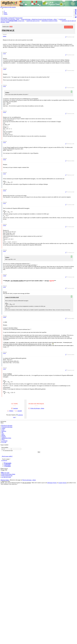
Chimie (49, 21)
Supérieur (4, 431)
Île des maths (5, 473)
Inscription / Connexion (7, 18)
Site (2, 432)
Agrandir (19, 411)
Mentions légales (5, 480)
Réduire (10, 411)
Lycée (3, 430)
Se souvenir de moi (8, 451)
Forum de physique (7, 427)
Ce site (4, 442)
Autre (33, 21)
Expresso (4, 437)
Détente (3, 435)
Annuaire (4, 441)
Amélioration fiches (6, 438)
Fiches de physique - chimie (36, 408)
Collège (3, 428)
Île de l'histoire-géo (7, 476)
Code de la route (6, 477)
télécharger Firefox (52, 483)
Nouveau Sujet (18, 18)
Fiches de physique (7, 426)
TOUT (3, 439)
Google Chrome (62, 483)
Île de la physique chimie (8, 474)
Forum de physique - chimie (39, 19)
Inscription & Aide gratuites (8, 7)
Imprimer (15, 408)
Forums (6, 14)
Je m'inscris (4, 460)
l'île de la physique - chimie (29, 480)
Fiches (5, 13)
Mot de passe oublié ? (7, 456)
